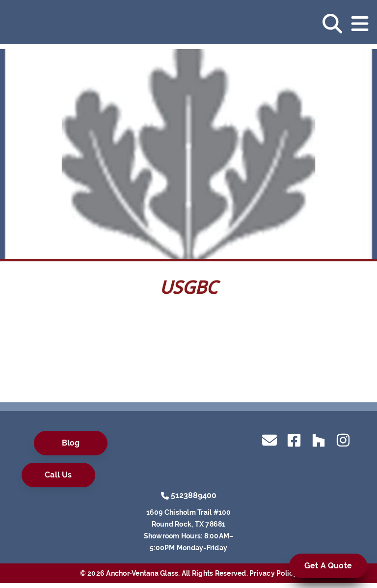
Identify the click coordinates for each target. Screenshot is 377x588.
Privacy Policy (273, 573)
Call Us (58, 475)
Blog (71, 443)
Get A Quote (328, 566)
